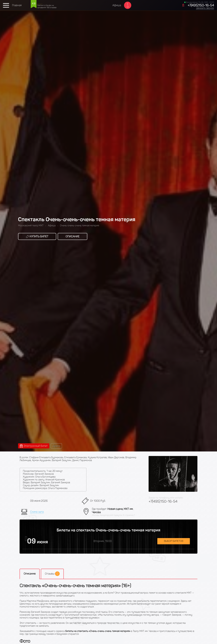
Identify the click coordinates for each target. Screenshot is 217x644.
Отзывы (52, 574)
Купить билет (37, 236)
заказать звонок (205, 8)
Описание (72, 236)
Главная (17, 5)
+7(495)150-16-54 (201, 5)
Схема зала (37, 512)
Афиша (117, 5)
